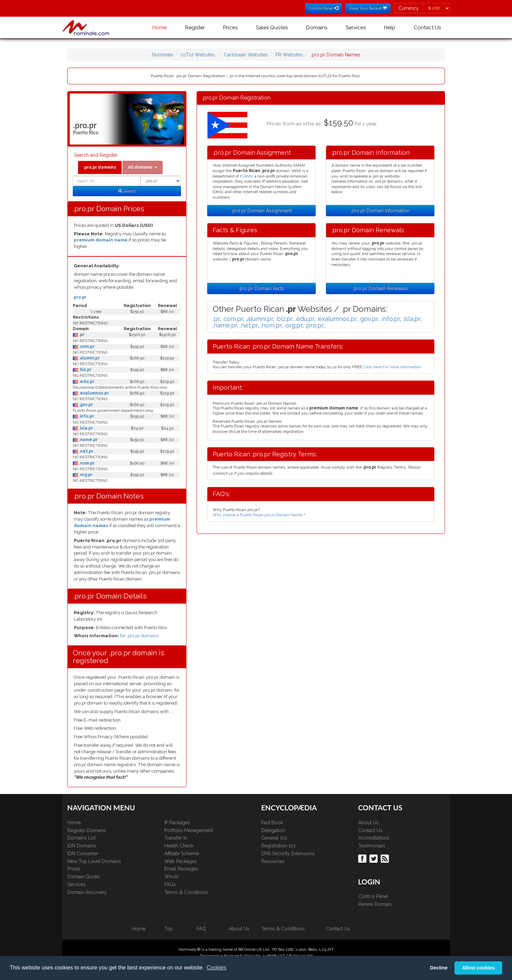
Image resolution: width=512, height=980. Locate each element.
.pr (81, 335)
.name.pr (88, 440)
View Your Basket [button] (368, 8)
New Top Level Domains (94, 861)
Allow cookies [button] (478, 968)
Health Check (179, 846)
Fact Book (272, 823)
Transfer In (176, 838)
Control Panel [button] (324, 8)
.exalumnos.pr (93, 393)
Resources (273, 861)
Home (160, 28)
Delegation (273, 830)
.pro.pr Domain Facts (261, 288)
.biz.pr (85, 370)
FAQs (170, 884)
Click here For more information (392, 367)
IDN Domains (82, 846)
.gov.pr (85, 405)
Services (356, 28)
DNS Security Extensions (288, 854)
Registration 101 (278, 846)
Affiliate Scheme (182, 854)
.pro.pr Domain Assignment (261, 210)
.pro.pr (80, 297)
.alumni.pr (89, 358)
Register (195, 28)
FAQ (201, 929)
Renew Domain (375, 904)
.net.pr (86, 451)
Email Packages (181, 869)
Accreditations (374, 838)
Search (127, 191)
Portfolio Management (189, 830)
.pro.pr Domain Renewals (380, 288)
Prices (230, 28)
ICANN (246, 176)
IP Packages (177, 823)
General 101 (274, 838)
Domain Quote (83, 877)
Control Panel (373, 896)
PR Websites (289, 55)
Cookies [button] (216, 968)
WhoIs (171, 877)
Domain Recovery (87, 892)
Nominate (163, 55)
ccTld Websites (198, 55)
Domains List (81, 838)
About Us (368, 823)
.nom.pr (86, 463)
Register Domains (87, 830)
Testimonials (372, 846)
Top (169, 929)
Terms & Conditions (186, 892)
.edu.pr (86, 382)
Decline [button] (439, 968)
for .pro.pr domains (139, 636)
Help (390, 28)
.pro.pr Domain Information (380, 210)
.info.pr (86, 416)
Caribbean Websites (246, 55)
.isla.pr (85, 428)
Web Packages (181, 861)
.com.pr (86, 347)
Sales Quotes (272, 28)
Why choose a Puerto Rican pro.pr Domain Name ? (259, 515)
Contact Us (427, 28)
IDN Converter (83, 854)
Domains (317, 28)
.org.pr (85, 475)
